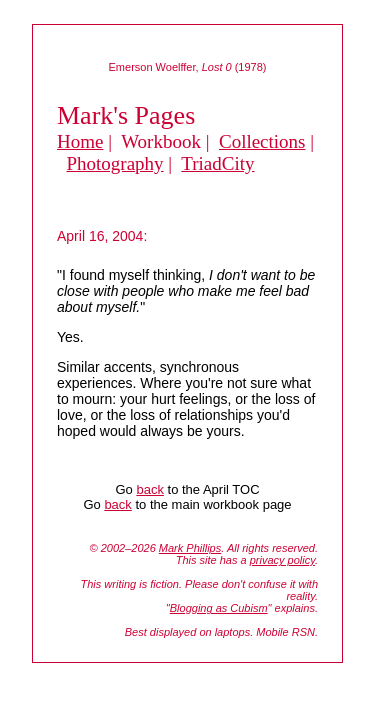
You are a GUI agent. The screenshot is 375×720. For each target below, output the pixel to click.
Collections (262, 141)
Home (80, 141)
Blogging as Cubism (219, 608)
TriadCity (217, 163)
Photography (115, 163)
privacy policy (282, 560)
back (149, 489)
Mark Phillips (190, 548)
